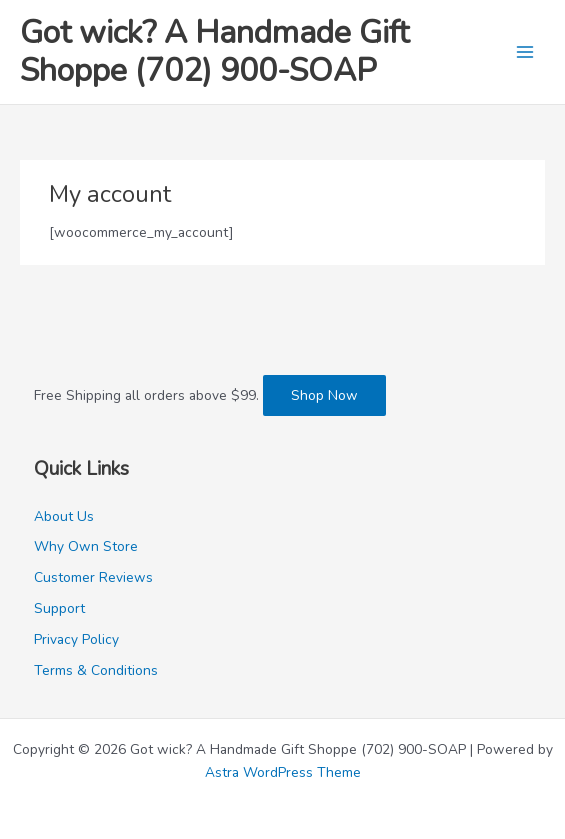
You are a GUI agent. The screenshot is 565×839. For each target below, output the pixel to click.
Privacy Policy (76, 639)
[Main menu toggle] (525, 52)
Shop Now (324, 395)
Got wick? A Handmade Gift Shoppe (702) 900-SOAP (214, 51)
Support (59, 608)
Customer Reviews (93, 577)
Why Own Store (86, 546)
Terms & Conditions (96, 670)
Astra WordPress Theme (283, 772)
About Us (64, 516)
